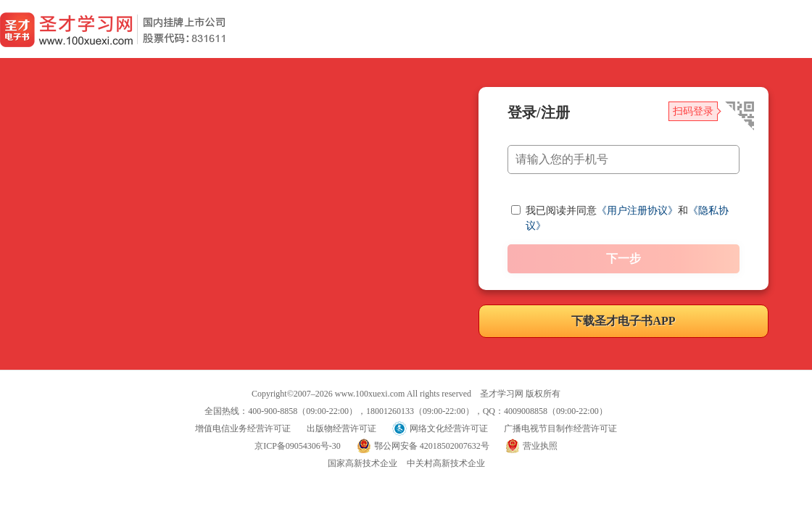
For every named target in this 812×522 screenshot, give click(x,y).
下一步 (623, 258)
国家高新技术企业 (362, 463)
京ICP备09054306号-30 (298, 446)
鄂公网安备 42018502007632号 (432, 446)
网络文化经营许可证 (449, 428)
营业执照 (540, 446)
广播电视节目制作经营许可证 (560, 428)
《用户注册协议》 (637, 211)
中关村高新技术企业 (446, 463)
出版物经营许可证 (341, 428)
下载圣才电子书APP (623, 321)
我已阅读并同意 (561, 211)
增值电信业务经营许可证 (243, 428)
